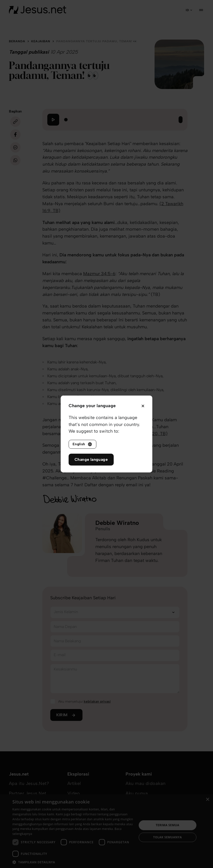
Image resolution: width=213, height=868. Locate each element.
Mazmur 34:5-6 (99, 274)
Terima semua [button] (168, 825)
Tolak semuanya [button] (167, 837)
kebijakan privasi (97, 701)
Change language (91, 459)
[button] (73, 862)
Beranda (17, 41)
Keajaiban (41, 41)
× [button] (207, 800)
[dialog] (106, 831)
